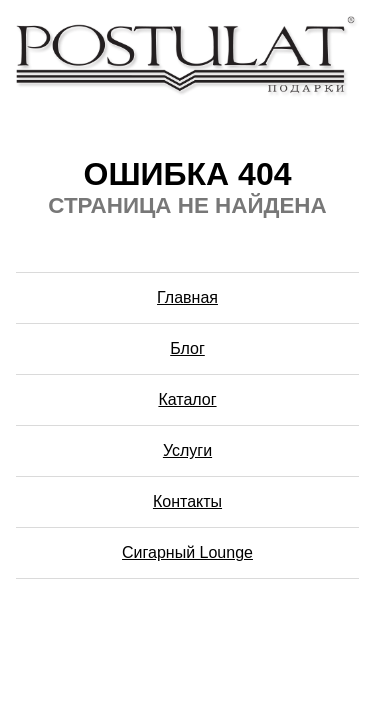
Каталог (187, 399)
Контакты (187, 501)
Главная (187, 297)
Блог (187, 348)
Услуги (187, 450)
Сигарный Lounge (187, 552)
